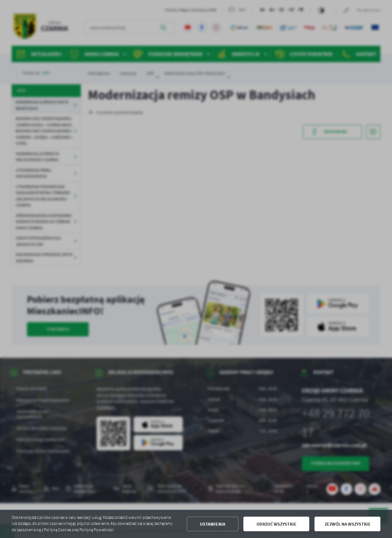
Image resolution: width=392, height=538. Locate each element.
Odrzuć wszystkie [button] (276, 524)
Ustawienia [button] (213, 524)
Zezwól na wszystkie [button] (348, 524)
